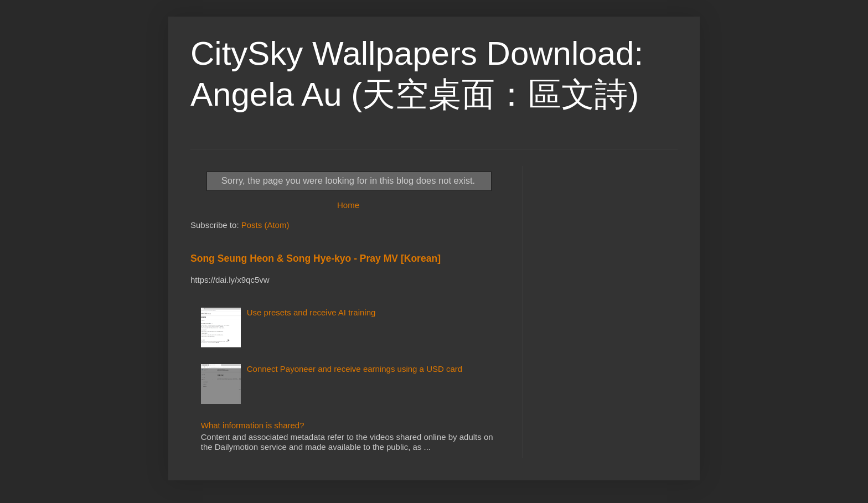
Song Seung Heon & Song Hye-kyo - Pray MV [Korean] (316, 258)
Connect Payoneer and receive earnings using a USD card (355, 369)
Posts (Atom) (265, 225)
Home (348, 205)
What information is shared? (253, 425)
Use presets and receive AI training (311, 312)
